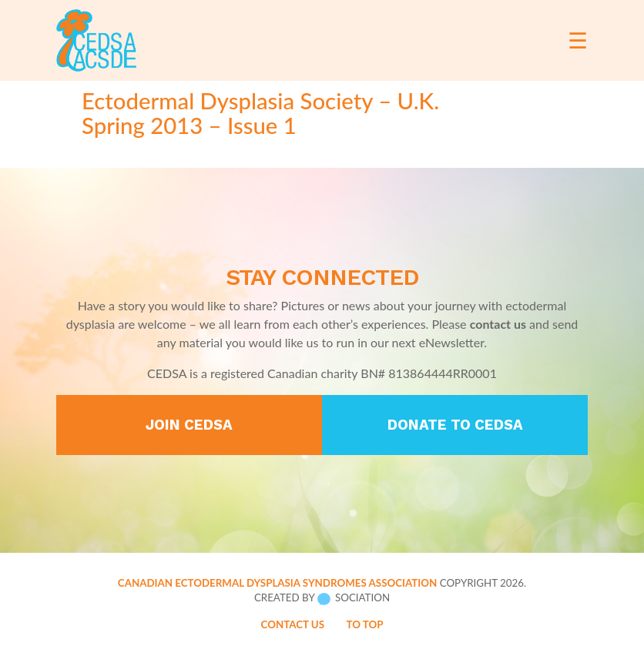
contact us (498, 324)
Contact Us (293, 624)
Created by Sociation (322, 598)
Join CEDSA (189, 425)
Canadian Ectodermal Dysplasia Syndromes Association (277, 583)
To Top (364, 624)
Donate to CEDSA (455, 425)
